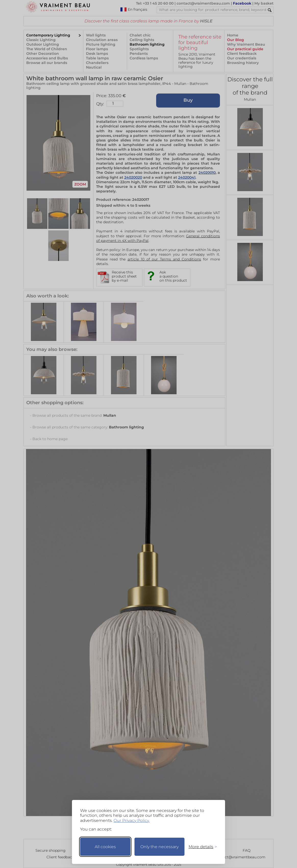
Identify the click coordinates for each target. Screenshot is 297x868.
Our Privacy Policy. (132, 820)
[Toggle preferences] (201, 847)
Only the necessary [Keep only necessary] (159, 847)
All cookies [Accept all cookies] (105, 847)
